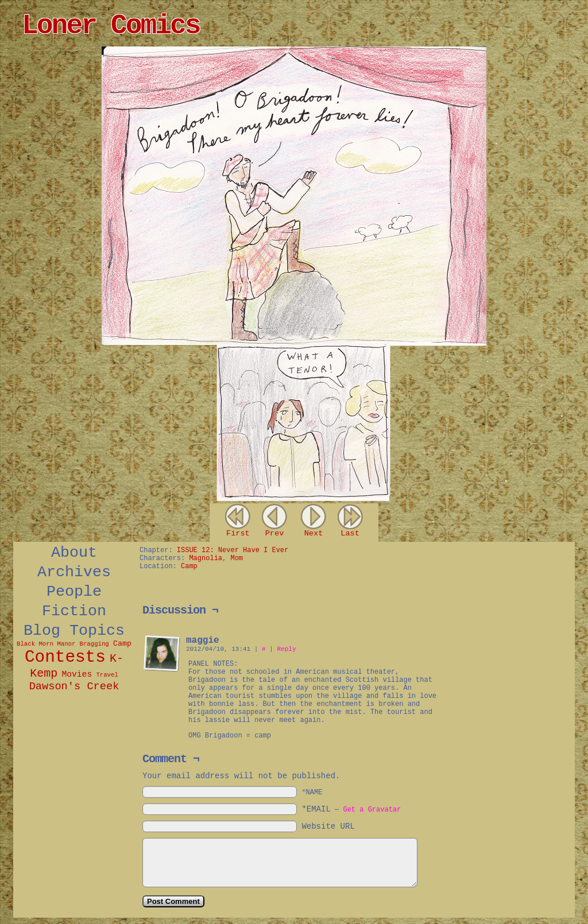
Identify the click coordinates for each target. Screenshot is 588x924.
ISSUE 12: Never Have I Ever (233, 550)
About (74, 553)
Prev (275, 533)
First (238, 533)
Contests (65, 657)
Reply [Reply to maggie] (286, 649)
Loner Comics (111, 26)
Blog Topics (74, 631)
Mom (237, 558)
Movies (77, 674)
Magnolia (206, 558)
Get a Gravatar (372, 810)
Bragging (94, 644)
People (74, 592)
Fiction (74, 611)
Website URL (328, 826)
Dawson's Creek (74, 686)
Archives (74, 572)
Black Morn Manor (46, 644)
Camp (122, 644)
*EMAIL (351, 809)
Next (314, 533)
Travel (107, 675)
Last (350, 533)
